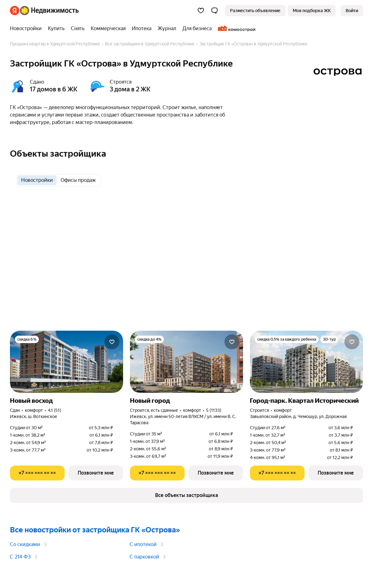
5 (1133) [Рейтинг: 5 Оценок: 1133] (214, 410)
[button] (214, 11)
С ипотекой (143, 544)
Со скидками (25, 544)
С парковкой (144, 557)
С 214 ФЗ (20, 557)
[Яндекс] (15, 11)
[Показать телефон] (37, 473)
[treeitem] (27, 29)
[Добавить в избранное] (112, 342)
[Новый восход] (67, 362)
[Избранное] (201, 11)
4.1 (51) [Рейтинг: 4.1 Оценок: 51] (55, 410)
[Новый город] (186, 362)
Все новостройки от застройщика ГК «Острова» (95, 530)
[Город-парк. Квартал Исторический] (306, 362)
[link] (352, 11)
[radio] (37, 180)
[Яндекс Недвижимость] (49, 11)
